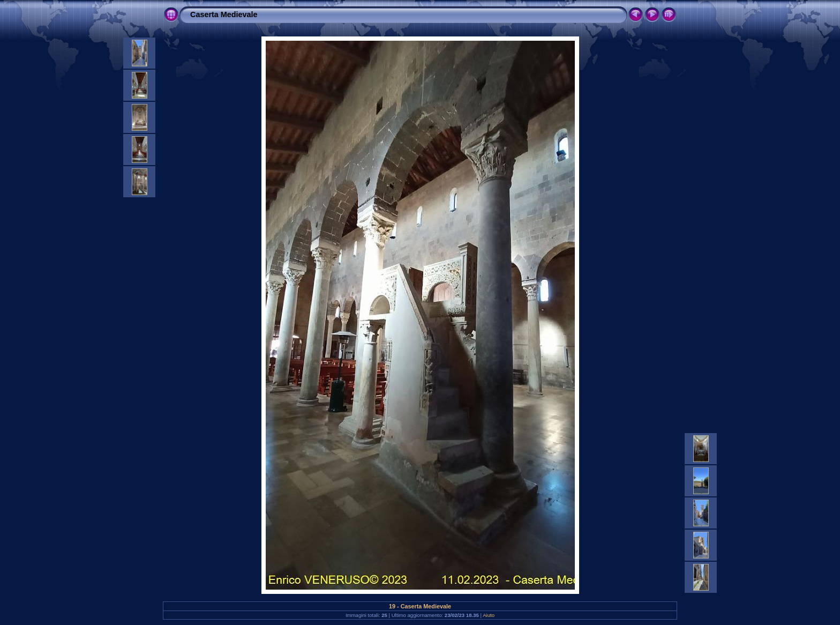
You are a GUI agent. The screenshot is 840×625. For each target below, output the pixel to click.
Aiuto (489, 615)
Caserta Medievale (224, 14)
